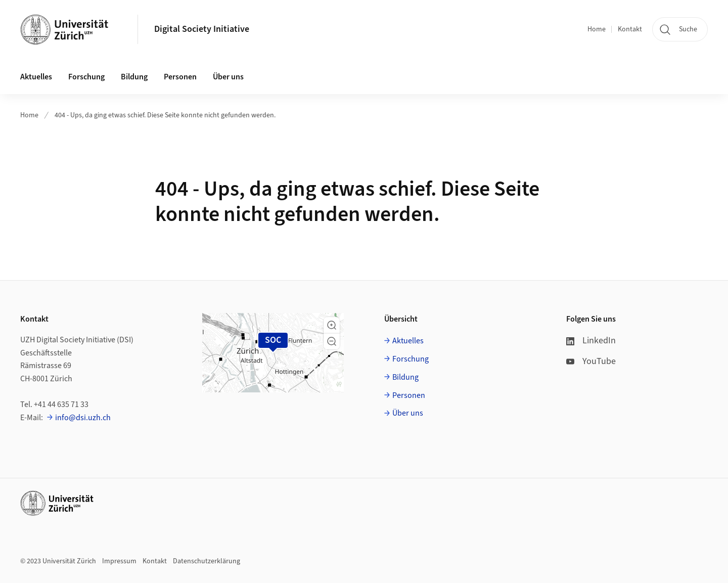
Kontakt (630, 29)
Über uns (408, 413)
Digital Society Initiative (202, 29)
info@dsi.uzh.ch (83, 418)
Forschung (411, 359)
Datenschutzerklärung (207, 561)
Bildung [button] (134, 77)
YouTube (591, 361)
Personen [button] (180, 77)
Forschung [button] (86, 77)
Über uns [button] (228, 77)
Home (597, 29)
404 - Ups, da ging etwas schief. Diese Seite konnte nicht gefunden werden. (165, 115)
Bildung (405, 377)
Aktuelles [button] (36, 77)
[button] (332, 325)
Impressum (119, 561)
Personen (409, 395)
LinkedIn (591, 341)
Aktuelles (408, 341)
